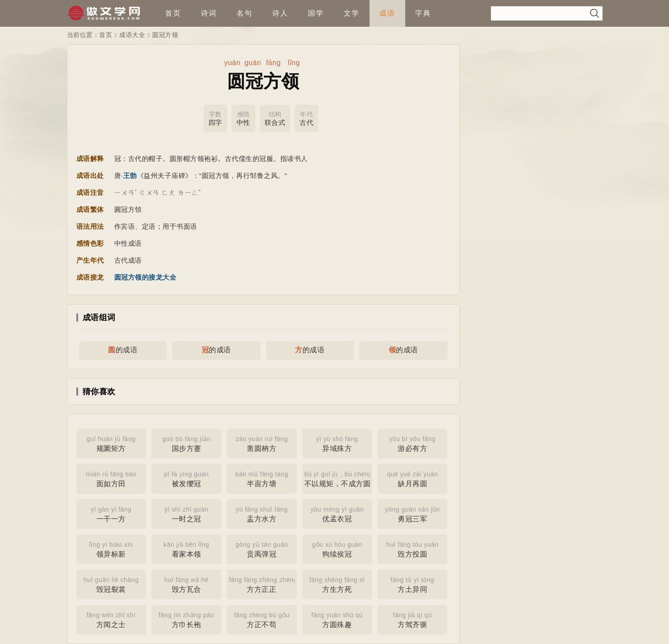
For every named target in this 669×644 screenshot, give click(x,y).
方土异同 (413, 584)
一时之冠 (186, 513)
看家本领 (186, 549)
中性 (243, 118)
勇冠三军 (413, 513)
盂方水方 (262, 513)
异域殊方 (337, 443)
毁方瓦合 (186, 584)
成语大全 (132, 35)
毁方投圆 (413, 549)
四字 (215, 118)
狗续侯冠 (337, 549)
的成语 (123, 350)
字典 (423, 13)
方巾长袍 (186, 619)
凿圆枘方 (262, 443)
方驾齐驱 (413, 619)
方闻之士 (111, 619)
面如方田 (111, 478)
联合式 (275, 118)
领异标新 (111, 549)
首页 (173, 13)
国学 (316, 13)
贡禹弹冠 (262, 549)
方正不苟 (262, 619)
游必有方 (413, 443)
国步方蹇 (186, 443)
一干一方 (111, 513)
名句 (245, 13)
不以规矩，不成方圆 (338, 478)
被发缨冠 (186, 478)
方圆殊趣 (337, 619)
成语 (387, 13)
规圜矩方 (111, 443)
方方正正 (263, 584)
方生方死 (337, 584)
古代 (306, 118)
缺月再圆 (413, 478)
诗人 (280, 13)
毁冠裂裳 (111, 584)
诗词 (209, 13)
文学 (352, 13)
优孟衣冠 (337, 513)
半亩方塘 (262, 478)
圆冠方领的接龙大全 (145, 277)
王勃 (130, 175)
